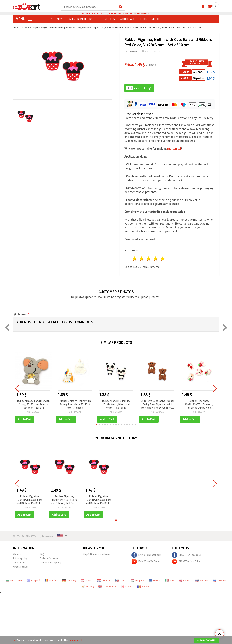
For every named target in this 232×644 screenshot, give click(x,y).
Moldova (144, 588)
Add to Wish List (152, 52)
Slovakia (202, 581)
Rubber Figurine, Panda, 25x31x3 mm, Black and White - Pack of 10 (116, 405)
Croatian (104, 581)
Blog (143, 19)
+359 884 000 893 (140, 14)
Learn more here (78, 640)
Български (14, 581)
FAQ (42, 555)
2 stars (142, 259)
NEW (60, 19)
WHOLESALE (127, 19)
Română (51, 581)
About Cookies (21, 568)
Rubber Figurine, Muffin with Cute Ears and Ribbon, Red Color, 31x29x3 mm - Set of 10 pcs (30, 501)
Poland (185, 581)
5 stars (163, 259)
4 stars (156, 259)
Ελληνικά (33, 581)
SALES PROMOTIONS (80, 19)
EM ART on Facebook (146, 556)
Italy (170, 581)
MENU (24, 19)
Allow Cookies (206, 641)
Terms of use (20, 564)
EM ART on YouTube (146, 563)
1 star (135, 259)
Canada (127, 588)
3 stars (149, 259)
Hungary (137, 581)
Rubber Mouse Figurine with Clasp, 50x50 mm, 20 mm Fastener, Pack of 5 (33, 405)
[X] (14, 640)
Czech (121, 581)
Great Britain (107, 588)
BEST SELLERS (106, 19)
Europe (155, 581)
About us (18, 555)
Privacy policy (20, 559)
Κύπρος (88, 588)
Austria (87, 581)
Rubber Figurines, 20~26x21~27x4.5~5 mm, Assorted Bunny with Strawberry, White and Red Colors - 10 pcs (199, 405)
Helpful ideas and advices (96, 555)
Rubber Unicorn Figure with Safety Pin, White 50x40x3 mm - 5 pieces (75, 405)
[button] (97, 425)
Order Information (50, 559)
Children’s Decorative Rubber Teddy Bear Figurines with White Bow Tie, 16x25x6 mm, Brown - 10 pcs (157, 405)
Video (155, 19)
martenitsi (174, 149)
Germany (69, 581)
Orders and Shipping (51, 564)
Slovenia (220, 581)
